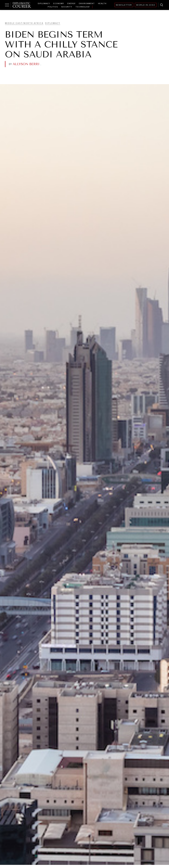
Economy (59, 3)
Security (67, 7)
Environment (87, 3)
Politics (53, 7)
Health (102, 3)
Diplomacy (44, 3)
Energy (71, 3)
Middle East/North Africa (24, 23)
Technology (83, 7)
